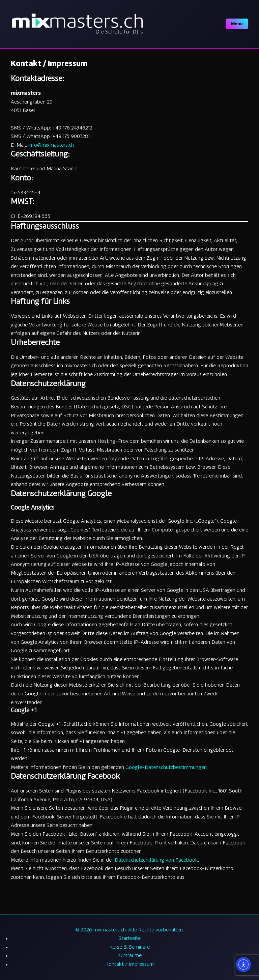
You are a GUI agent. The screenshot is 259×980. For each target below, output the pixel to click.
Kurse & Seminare (129, 947)
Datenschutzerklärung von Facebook (156, 860)
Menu (237, 24)
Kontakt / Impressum (129, 965)
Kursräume (129, 956)
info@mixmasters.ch (51, 146)
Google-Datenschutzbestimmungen (166, 768)
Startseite (129, 939)
